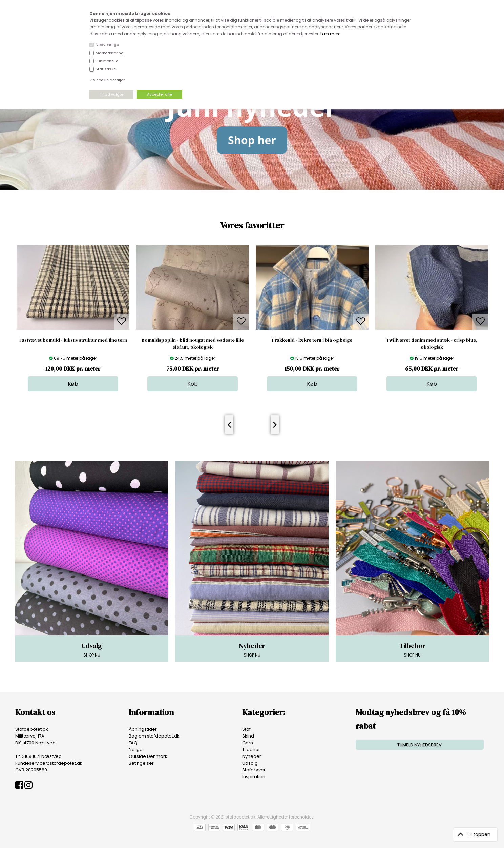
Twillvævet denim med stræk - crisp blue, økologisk (432, 344)
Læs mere (330, 34)
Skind (248, 736)
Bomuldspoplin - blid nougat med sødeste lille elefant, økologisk (193, 344)
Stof (246, 729)
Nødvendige (107, 45)
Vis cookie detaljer (107, 80)
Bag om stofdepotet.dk (154, 736)
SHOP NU (92, 649)
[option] (73, 318)
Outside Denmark (148, 756)
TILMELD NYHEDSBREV (419, 745)
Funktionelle (107, 61)
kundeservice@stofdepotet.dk (49, 763)
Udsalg (250, 763)
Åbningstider (143, 729)
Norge (136, 750)
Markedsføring (110, 53)
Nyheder (252, 756)
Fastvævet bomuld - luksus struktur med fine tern (73, 340)
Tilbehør (251, 750)
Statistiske (106, 69)
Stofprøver (254, 770)
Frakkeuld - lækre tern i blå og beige (312, 340)
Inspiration (254, 777)
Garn (248, 743)
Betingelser (141, 763)
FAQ (133, 743)
